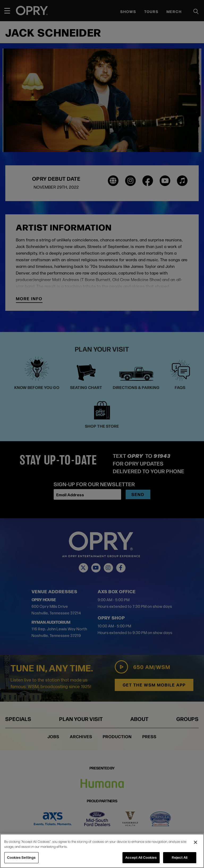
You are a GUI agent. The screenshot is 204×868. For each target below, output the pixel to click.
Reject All (180, 857)
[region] (102, 851)
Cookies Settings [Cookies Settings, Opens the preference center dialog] (21, 857)
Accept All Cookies (141, 857)
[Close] (195, 842)
